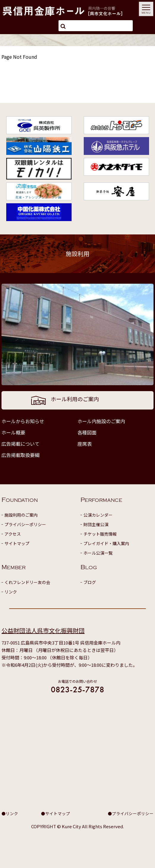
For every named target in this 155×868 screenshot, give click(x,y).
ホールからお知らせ (23, 421)
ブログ (90, 582)
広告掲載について (20, 444)
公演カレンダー (98, 515)
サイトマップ (17, 543)
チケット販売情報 (100, 534)
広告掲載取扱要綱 (20, 455)
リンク (11, 592)
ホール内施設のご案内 (101, 421)
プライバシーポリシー (25, 524)
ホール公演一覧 (98, 553)
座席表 (85, 444)
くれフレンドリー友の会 (27, 582)
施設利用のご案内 (21, 515)
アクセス (13, 534)
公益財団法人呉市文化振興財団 (43, 630)
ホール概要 (13, 432)
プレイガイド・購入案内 (106, 543)
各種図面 (87, 432)
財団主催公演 (96, 524)
